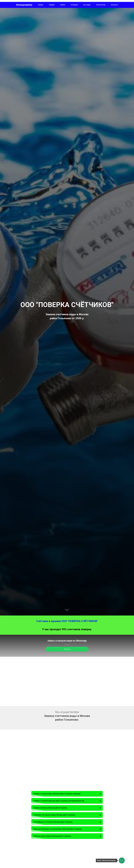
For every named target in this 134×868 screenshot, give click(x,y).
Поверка (52, 5)
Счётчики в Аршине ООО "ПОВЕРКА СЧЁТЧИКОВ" (67, 621)
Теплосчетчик (101, 5)
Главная (41, 5)
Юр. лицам (87, 5)
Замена (63, 5)
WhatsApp (67, 649)
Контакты (114, 5)
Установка (74, 5)
